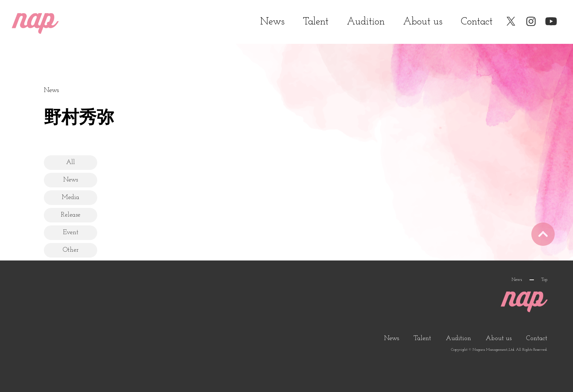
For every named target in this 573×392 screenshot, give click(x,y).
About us (423, 22)
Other (73, 250)
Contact (477, 22)
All (73, 162)
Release (73, 215)
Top (544, 280)
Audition (366, 22)
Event (73, 232)
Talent (316, 22)
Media (73, 197)
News (272, 22)
